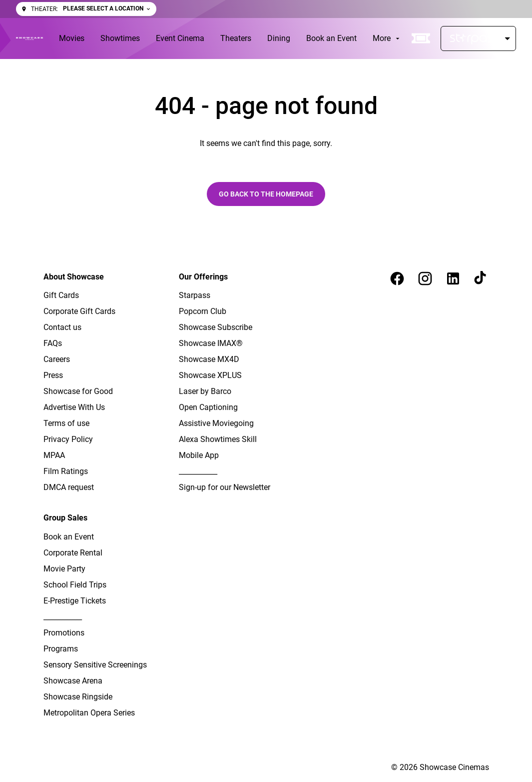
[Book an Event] (331, 38)
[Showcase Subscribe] (216, 327)
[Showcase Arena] (73, 681)
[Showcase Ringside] (78, 697)
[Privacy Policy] (68, 439)
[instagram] (425, 278)
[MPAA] (54, 455)
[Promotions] (64, 633)
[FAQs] (53, 343)
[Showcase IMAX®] (211, 343)
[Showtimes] (120, 38)
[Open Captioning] (208, 407)
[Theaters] (236, 38)
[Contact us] (62, 327)
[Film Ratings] (66, 471)
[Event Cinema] (180, 38)
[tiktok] (481, 278)
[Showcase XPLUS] (210, 375)
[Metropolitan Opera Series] (89, 713)
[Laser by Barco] (205, 391)
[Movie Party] (64, 569)
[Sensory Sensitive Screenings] (95, 665)
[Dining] (279, 38)
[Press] (53, 375)
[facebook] (397, 278)
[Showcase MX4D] (209, 359)
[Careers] (57, 359)
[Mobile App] (199, 455)
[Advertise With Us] (74, 407)
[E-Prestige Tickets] (75, 601)
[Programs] (61, 649)
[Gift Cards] (61, 295)
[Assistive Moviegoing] (216, 423)
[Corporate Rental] (73, 553)
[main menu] (230, 38)
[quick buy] (421, 38)
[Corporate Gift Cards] (79, 311)
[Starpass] (478, 38)
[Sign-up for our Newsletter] (225, 487)
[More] (387, 38)
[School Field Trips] (75, 585)
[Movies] (72, 38)
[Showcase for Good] (78, 391)
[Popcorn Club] (203, 311)
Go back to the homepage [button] (266, 194)
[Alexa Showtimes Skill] (218, 439)
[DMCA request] (69, 487)
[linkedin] (453, 278)
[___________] (198, 471)
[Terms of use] (66, 423)
